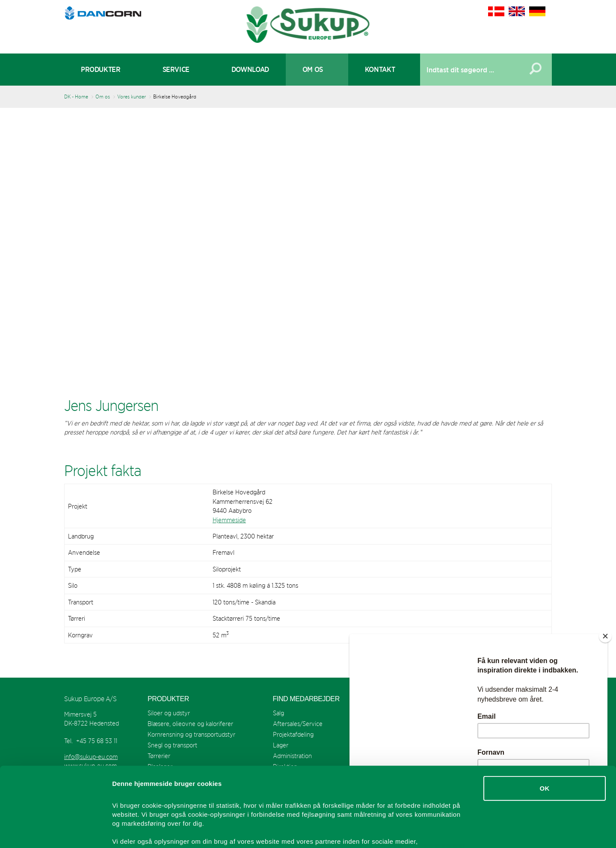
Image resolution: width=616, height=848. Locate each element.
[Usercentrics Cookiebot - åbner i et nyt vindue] (55, 831)
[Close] (605, 636)
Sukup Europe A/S (308, 25)
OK (544, 717)
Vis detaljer (445, 831)
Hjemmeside (229, 520)
